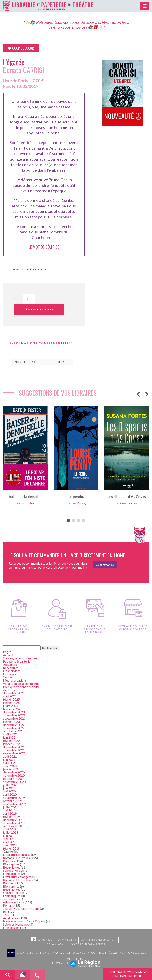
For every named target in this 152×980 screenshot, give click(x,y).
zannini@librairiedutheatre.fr (98, 940)
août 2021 (10, 756)
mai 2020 (9, 791)
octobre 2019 (12, 801)
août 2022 (10, 734)
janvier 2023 (11, 721)
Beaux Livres (12, 867)
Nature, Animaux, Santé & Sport (24, 921)
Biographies (11, 864)
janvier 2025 (11, 702)
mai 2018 (9, 839)
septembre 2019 (14, 804)
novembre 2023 (14, 715)
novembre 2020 (14, 775)
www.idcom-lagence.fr (71, 952)
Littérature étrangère (17, 877)
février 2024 (11, 709)
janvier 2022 (11, 744)
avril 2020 (10, 794)
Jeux (6, 915)
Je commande (105, 565)
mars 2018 (10, 845)
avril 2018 (10, 842)
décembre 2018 (14, 820)
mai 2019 (9, 810)
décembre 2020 (14, 772)
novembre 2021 (14, 750)
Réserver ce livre (39, 309)
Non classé (10, 927)
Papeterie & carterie (17, 661)
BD (5, 912)
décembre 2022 (14, 725)
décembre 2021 (14, 747)
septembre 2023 (14, 718)
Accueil (8, 655)
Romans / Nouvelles (16, 858)
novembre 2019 (14, 798)
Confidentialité (76, 959)
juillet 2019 (11, 807)
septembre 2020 (14, 782)
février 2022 (11, 740)
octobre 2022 (12, 731)
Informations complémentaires (42, 343)
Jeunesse (9, 899)
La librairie (10, 674)
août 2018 (10, 829)
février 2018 (11, 848)
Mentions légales (133, 952)
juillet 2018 (11, 832)
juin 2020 (9, 788)
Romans (8, 905)
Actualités (10, 664)
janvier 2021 (11, 769)
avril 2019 (10, 813)
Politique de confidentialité (21, 687)
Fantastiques (12, 874)
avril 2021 (10, 763)
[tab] (42, 343)
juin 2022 (9, 737)
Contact (9, 677)
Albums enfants (14, 902)
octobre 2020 (12, 779)
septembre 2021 (14, 753)
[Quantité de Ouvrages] (29, 299)
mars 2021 (10, 766)
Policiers (9, 861)
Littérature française (17, 855)
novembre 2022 (14, 728)
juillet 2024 (11, 706)
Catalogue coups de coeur (20, 658)
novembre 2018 (14, 823)
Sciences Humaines (16, 924)
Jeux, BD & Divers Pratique (21, 908)
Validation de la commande (21, 683)
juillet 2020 (11, 785)
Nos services (12, 671)
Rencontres (11, 668)
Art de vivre (11, 918)
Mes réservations (15, 680)
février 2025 (11, 699)
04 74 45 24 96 (67, 940)
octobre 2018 (12, 826)
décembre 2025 (14, 693)
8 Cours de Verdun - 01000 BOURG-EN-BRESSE (76, 944)
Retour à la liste (30, 269)
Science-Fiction (13, 870)
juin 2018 (9, 836)
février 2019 (11, 817)
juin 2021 (9, 760)
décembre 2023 (14, 712)
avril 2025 (10, 696)
